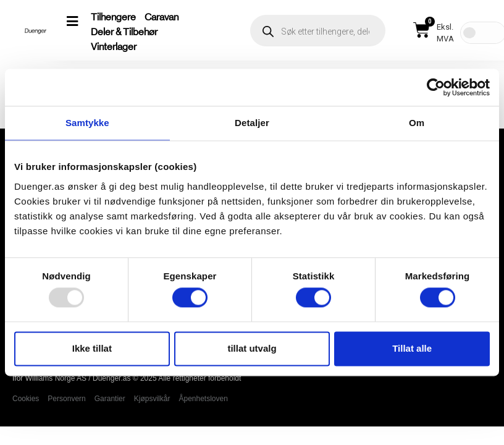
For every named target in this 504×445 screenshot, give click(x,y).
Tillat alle (412, 348)
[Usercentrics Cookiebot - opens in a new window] (436, 87)
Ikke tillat (92, 348)
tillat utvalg (252, 348)
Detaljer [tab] (252, 123)
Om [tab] (417, 123)
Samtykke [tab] (87, 123)
